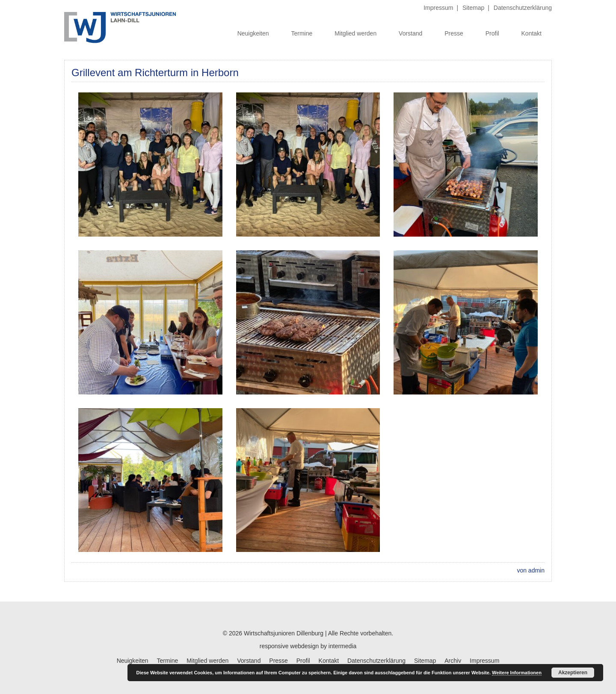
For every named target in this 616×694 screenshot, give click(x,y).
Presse (454, 33)
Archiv (453, 661)
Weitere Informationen (517, 673)
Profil (492, 33)
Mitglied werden (355, 33)
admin (536, 570)
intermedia (342, 646)
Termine (302, 33)
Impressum (438, 8)
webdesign (304, 646)
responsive (274, 646)
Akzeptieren (573, 673)
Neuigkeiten (253, 33)
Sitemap (473, 8)
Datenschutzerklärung (523, 8)
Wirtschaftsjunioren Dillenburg (284, 633)
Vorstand (410, 33)
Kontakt (532, 33)
